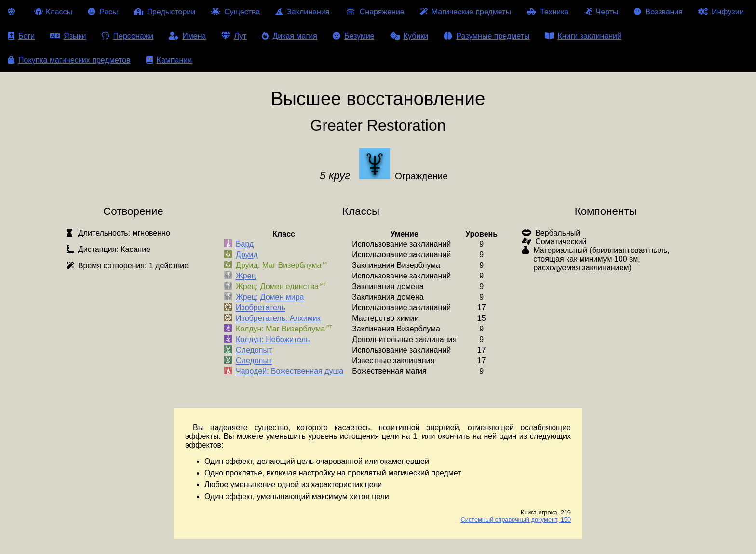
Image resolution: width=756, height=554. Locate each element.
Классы (53, 12)
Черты (601, 12)
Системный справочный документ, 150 (516, 520)
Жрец (246, 276)
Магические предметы (466, 12)
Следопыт (254, 350)
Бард (245, 244)
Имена (187, 36)
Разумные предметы (486, 36)
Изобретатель (261, 308)
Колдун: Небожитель (273, 340)
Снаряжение (374, 12)
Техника (547, 12)
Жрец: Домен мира (270, 297)
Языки (68, 36)
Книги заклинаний (583, 36)
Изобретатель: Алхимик (278, 319)
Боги (21, 36)
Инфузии (721, 12)
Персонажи (128, 36)
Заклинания (302, 12)
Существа (235, 12)
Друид (247, 255)
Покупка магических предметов (69, 60)
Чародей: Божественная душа (290, 372)
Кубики (409, 36)
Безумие (354, 36)
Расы (103, 12)
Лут (234, 36)
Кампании (169, 60)
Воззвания (658, 12)
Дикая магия (289, 36)
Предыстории (165, 12)
